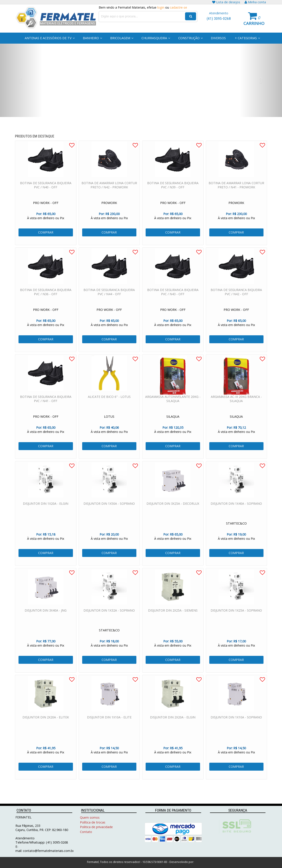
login (161, 7)
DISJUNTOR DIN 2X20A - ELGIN (173, 724)
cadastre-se (178, 7)
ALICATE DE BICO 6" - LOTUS (109, 404)
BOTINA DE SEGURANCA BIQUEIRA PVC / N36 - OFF (46, 299)
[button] (21, 80)
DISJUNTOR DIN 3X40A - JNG (46, 618)
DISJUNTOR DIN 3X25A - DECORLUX (173, 511)
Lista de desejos (226, 2)
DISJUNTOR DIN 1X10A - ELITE (109, 724)
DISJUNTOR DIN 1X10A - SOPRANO (236, 724)
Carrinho (254, 23)
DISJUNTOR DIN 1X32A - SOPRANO (109, 618)
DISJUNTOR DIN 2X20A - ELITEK (46, 724)
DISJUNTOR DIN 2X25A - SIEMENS (173, 618)
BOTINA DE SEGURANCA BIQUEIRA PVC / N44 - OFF (109, 299)
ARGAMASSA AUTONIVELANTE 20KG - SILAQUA (173, 406)
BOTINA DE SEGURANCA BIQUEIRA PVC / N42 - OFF (236, 299)
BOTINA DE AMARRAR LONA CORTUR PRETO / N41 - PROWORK (236, 192)
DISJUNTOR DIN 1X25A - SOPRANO (236, 618)
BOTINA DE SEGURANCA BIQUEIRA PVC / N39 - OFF (173, 192)
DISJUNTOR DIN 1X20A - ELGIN (46, 511)
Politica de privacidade (96, 827)
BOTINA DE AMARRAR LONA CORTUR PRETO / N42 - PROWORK (109, 192)
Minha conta (255, 2)
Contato (86, 832)
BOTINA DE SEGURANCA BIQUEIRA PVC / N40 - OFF (46, 192)
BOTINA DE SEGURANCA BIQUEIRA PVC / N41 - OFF (46, 406)
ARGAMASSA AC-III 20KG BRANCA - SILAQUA (236, 406)
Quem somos (90, 817)
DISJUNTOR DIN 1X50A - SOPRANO (109, 511)
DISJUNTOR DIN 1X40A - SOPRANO (236, 511)
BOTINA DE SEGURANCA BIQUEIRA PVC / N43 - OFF (173, 299)
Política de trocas (93, 822)
